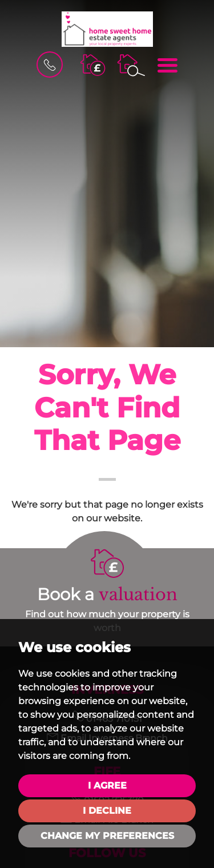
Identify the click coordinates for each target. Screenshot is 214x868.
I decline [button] (107, 811)
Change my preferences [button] (107, 836)
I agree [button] (107, 785)
